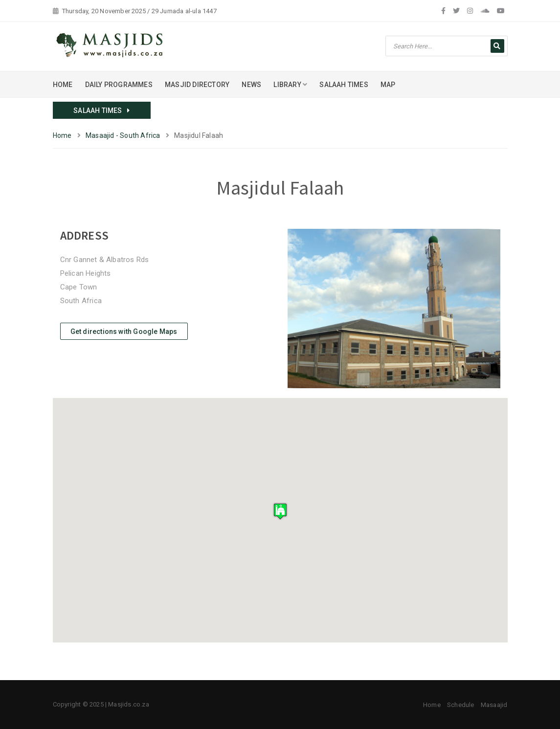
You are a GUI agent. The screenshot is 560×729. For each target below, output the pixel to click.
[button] (280, 511)
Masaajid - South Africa (123, 135)
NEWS (251, 85)
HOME (63, 85)
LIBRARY (290, 85)
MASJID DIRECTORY (197, 85)
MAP (388, 85)
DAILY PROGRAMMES (119, 85)
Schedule (461, 705)
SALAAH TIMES (344, 85)
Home (62, 135)
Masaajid (494, 705)
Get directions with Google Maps (124, 331)
